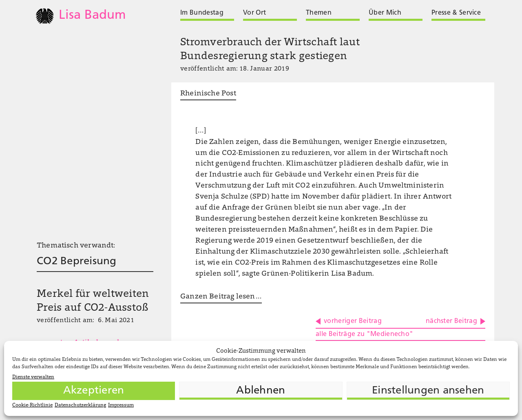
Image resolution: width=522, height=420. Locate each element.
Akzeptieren (94, 391)
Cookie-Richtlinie (32, 405)
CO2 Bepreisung (77, 262)
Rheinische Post (208, 94)
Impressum (121, 405)
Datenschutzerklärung (80, 405)
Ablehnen (261, 391)
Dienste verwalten (33, 377)
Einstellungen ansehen (428, 391)
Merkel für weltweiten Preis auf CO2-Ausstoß (93, 301)
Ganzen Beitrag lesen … (221, 297)
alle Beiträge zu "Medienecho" (364, 334)
